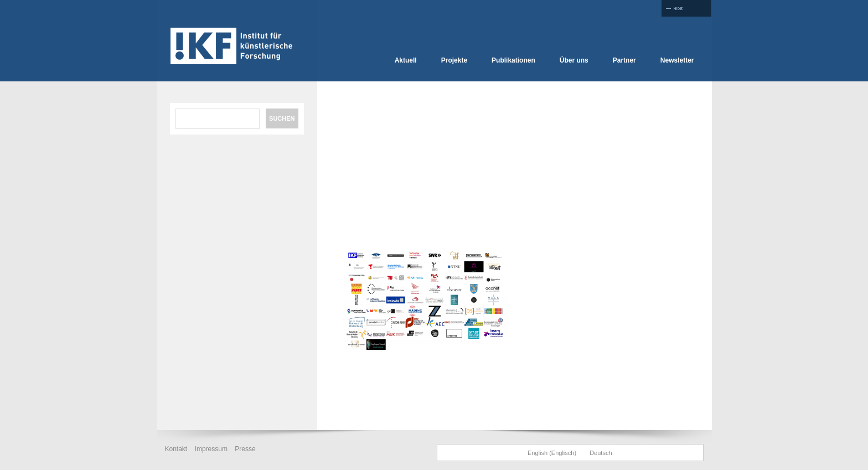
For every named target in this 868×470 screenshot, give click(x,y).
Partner (624, 60)
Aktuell (406, 60)
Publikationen (513, 60)
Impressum (211, 449)
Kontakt (176, 449)
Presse (245, 449)
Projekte (454, 60)
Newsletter (677, 60)
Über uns (574, 60)
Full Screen (686, 8)
